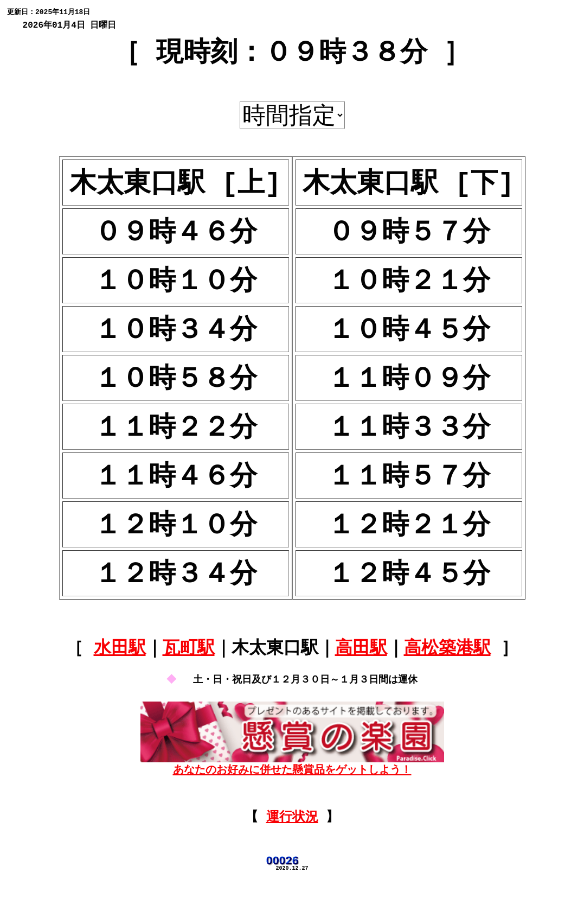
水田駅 (120, 673)
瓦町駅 (189, 673)
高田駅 (361, 673)
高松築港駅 (447, 673)
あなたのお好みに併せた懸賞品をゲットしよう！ (292, 796)
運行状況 (292, 856)
